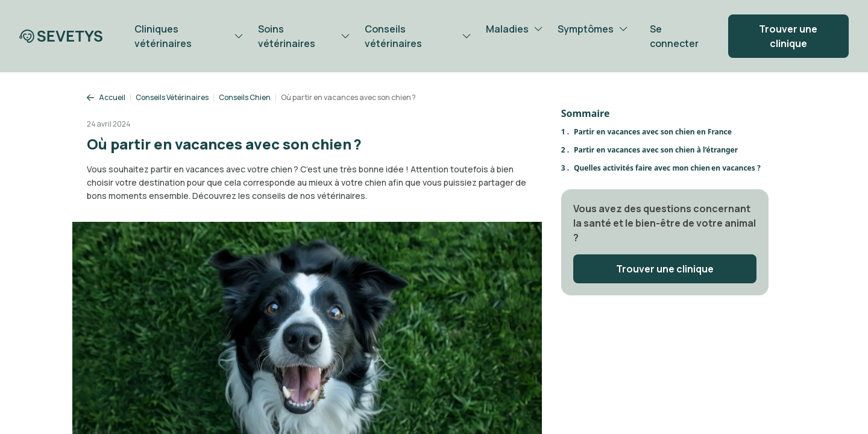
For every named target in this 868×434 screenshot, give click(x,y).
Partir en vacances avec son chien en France (653, 132)
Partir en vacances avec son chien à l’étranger (656, 150)
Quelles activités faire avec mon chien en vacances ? (667, 168)
